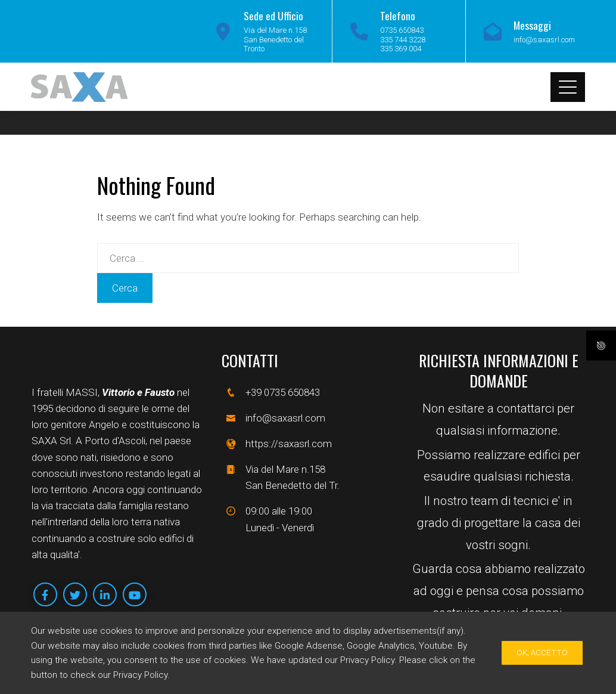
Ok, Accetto (542, 653)
